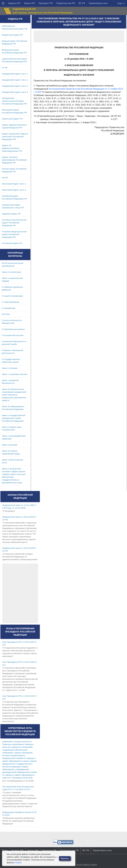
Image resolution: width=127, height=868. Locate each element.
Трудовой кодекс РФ (11, 214)
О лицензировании (11, 302)
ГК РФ (5, 68)
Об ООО (6, 314)
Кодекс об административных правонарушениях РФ (12, 148)
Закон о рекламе (10, 445)
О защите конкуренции (12, 296)
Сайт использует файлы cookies (82, 864)
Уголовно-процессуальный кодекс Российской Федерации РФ (14, 234)
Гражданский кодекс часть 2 (15, 80)
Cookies (18, 862)
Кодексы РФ (14, 3)
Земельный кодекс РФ (12, 119)
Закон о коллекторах (11, 272)
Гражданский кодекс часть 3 (15, 86)
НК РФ (5, 178)
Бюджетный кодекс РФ (12, 35)
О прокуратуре (9, 308)
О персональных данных (13, 329)
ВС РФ (82, 3)
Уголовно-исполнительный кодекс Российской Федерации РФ (14, 223)
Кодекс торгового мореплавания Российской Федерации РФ (14, 160)
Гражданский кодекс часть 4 (15, 92)
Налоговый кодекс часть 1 (14, 184)
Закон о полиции (10, 368)
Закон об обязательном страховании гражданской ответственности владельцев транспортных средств (14, 395)
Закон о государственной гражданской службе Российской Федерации (13, 418)
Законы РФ (29, 3)
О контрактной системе (13, 335)
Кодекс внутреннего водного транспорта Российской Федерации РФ (15, 136)
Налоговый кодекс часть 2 (14, 190)
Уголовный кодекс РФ (12, 243)
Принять (65, 858)
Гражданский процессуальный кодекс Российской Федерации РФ (14, 101)
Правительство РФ (66, 3)
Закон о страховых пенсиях (15, 374)
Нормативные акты (98, 3)
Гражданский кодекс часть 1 (15, 74)
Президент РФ (46, 3)
